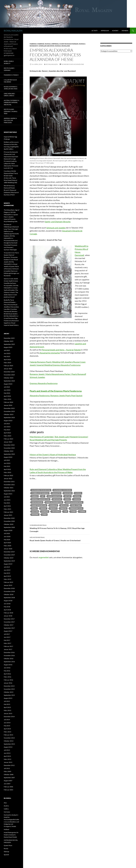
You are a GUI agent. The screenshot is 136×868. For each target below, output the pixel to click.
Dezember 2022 (9, 445)
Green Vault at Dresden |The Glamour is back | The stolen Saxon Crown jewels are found (11, 292)
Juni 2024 (7, 390)
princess (63, 508)
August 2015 (8, 698)
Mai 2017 (7, 640)
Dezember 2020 (9, 518)
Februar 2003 (8, 790)
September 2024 (9, 381)
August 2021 (8, 494)
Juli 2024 (7, 387)
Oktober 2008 (9, 774)
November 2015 (9, 689)
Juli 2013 (7, 750)
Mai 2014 (7, 726)
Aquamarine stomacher (50, 353)
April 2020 (7, 543)
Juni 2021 (7, 500)
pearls (34, 508)
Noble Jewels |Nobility (9, 62)
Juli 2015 (7, 701)
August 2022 (8, 457)
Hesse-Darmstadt (55, 496)
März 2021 (7, 509)
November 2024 (9, 375)
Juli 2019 (7, 567)
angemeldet (44, 557)
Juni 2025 (7, 353)
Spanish (6, 855)
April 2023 (7, 433)
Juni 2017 (7, 637)
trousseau (56, 511)
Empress (78, 493)
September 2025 (9, 344)
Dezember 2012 (9, 765)
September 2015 (9, 695)
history (68, 496)
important (57, 499)
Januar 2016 (8, 683)
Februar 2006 (8, 787)
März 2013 (7, 759)
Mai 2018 (7, 607)
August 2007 (8, 781)
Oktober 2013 (9, 741)
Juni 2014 (7, 723)
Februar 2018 (8, 613)
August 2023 (8, 421)
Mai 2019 (7, 573)
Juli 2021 (7, 497)
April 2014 (7, 729)
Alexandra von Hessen (62, 490)
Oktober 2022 (9, 451)
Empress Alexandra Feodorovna (44, 383)
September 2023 (9, 417)
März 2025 (7, 363)
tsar (65, 511)
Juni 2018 (7, 604)
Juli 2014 (7, 720)
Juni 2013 (7, 753)
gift (43, 496)
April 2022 (7, 469)
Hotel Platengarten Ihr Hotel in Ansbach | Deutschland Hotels (11, 835)
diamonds (68, 493)
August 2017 (8, 631)
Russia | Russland (63, 46)
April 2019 (7, 576)
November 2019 (9, 555)
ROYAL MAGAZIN (13, 31)
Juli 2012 (7, 768)
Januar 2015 (8, 713)
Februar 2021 (8, 512)
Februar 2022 (8, 475)
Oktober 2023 (9, 414)
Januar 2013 (8, 762)
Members (125, 31)
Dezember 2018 (9, 588)
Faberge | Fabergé (37, 44)
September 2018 (9, 598)
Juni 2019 (7, 570)
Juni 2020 (7, 536)
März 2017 (7, 643)
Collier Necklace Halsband (10, 81)
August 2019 (8, 564)
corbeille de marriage (40, 493)
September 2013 (9, 744)
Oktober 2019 (9, 558)
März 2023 (7, 436)
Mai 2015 (7, 704)
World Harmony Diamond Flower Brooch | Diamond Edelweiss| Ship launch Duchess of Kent (11, 190)
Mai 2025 (7, 356)
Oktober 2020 (9, 524)
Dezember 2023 (9, 408)
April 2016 (7, 674)
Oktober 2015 (9, 692)
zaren (44, 514)
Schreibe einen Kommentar (73, 64)
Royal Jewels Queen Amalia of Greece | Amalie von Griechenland (60, 539)
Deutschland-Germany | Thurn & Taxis (11, 111)
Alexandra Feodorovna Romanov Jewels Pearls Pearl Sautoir (56, 395)
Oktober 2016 (9, 659)
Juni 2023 (7, 427)
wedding (35, 514)
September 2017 (9, 628)
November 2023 (9, 411)
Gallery (6, 809)
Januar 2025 (8, 369)
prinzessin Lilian (76, 508)
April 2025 (7, 359)
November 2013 (9, 738)
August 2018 (8, 601)
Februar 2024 (8, 402)
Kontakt (115, 31)
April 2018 (7, 610)
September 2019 (9, 561)
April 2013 (7, 756)
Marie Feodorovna (39, 505)
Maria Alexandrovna (54, 502)
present (43, 508)
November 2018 (9, 591)
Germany (7, 812)
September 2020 (9, 527)
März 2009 (7, 771)
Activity (95, 31)
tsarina (82, 511)
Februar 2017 (8, 646)
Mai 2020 (7, 540)
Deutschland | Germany (9, 69)
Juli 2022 (7, 460)
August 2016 (8, 665)
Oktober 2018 (9, 594)
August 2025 (8, 347)
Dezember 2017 (9, 619)
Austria (6, 806)
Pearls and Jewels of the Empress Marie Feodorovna (56, 391)
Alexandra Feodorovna (41, 490)
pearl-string (76, 505)
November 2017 (9, 622)
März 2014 (7, 732)
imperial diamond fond (41, 499)
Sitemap (6, 852)
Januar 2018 (8, 616)
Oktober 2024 (9, 378)
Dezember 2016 (9, 652)
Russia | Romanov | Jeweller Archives (11, 88)
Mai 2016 (7, 671)
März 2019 (7, 579)
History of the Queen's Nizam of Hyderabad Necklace (53, 454)
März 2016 (7, 677)
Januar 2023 (8, 442)
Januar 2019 (8, 585)
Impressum (105, 31)
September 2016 (9, 662)
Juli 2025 (7, 350)
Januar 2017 (8, 649)
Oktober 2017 (9, 625)
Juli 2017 (7, 634)
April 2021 (7, 506)
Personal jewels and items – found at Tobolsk (61, 350)
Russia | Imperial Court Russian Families (62, 44)
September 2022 (9, 454)
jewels (67, 499)
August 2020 (8, 530)
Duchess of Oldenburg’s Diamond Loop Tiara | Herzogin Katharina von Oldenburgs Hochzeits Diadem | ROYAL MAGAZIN (11, 231)
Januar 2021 (8, 515)
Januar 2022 (8, 478)
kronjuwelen (37, 502)
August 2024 (8, 384)
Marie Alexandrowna (74, 502)
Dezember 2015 (9, 686)
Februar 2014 (8, 735)
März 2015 (7, 710)
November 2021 (9, 485)
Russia (6, 848)
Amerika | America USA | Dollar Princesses (10, 120)
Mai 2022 (7, 466)
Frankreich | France (11, 75)
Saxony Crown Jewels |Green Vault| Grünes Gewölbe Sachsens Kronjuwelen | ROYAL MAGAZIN (11, 283)
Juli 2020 (7, 533)
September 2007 (9, 778)
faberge (35, 496)
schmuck (45, 511)
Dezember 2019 (9, 552)
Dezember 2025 (9, 338)
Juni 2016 (7, 668)
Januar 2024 (8, 405)
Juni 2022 (7, 463)
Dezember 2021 (9, 482)
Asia (5, 803)
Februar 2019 (8, 582)
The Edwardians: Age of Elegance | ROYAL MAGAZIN (12, 212)
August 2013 (8, 747)
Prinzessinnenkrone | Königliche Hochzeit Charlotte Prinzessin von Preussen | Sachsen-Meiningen (11, 245)
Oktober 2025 (9, 341)
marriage (53, 505)
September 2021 (9, 491)
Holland (6, 829)
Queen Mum (8, 845)
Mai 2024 (7, 393)
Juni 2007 (7, 784)
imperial (77, 496)
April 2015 (7, 707)
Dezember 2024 (9, 372)
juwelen (77, 499)
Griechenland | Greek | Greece (9, 95)
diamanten (56, 493)
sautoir (35, 511)
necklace (64, 505)
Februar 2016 (8, 680)
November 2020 (9, 521)
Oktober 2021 (9, 488)
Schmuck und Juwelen (56, 228)
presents (53, 508)
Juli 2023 (7, 424)
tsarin (73, 511)
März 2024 (7, 399)
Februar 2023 (8, 439)
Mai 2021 (7, 503)
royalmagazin (52, 64)
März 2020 (7, 546)
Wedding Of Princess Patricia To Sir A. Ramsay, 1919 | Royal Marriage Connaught (60, 528)
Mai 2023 (7, 430)
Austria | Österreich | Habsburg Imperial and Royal (12, 102)
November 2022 (9, 448)
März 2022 (7, 472)
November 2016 (9, 655)
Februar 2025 (8, 366)
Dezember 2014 (9, 717)
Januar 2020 (8, 549)
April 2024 (7, 396)
